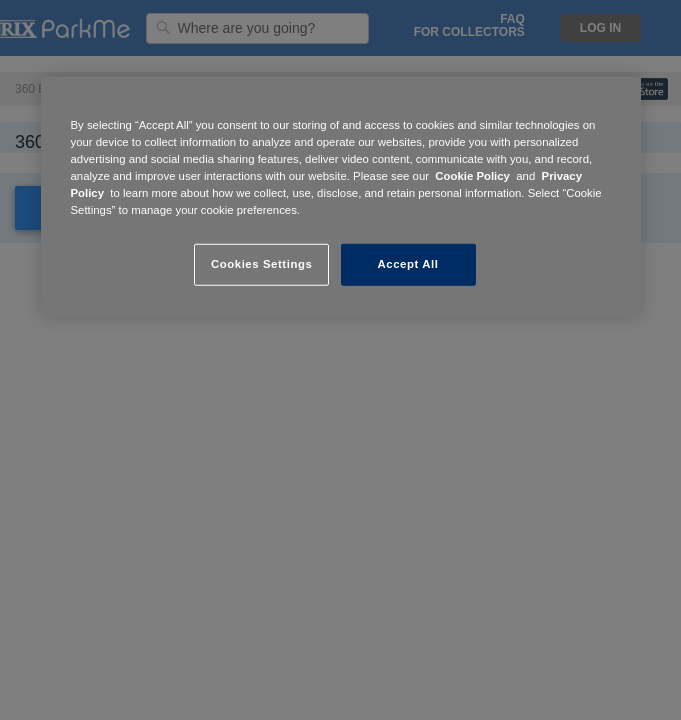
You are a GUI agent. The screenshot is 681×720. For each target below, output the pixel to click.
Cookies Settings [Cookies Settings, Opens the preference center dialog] (261, 264)
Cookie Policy (472, 176)
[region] (341, 197)
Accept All (408, 264)
